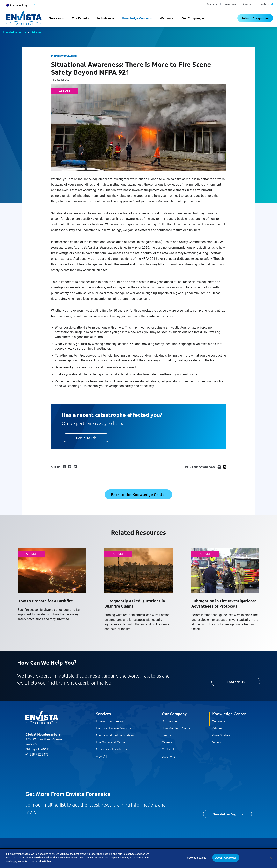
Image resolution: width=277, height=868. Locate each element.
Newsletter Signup (228, 814)
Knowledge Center (229, 714)
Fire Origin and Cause (111, 742)
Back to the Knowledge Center (138, 494)
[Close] (271, 863)
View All (101, 756)
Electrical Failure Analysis (113, 728)
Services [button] (55, 18)
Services (103, 714)
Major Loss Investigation (113, 749)
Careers (212, 4)
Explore (266, 4)
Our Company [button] (191, 18)
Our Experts (80, 18)
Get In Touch (86, 438)
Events (166, 735)
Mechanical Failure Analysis (115, 735)
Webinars (167, 18)
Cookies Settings (197, 863)
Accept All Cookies (226, 863)
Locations (230, 4)
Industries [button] (104, 18)
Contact (248, 4)
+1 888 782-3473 (37, 754)
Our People (169, 721)
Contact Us (236, 682)
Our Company (174, 714)
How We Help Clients (176, 728)
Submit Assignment (255, 18)
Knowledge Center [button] (136, 18)
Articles (36, 32)
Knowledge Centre (15, 32)
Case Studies (221, 735)
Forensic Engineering (110, 721)
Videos (217, 742)
